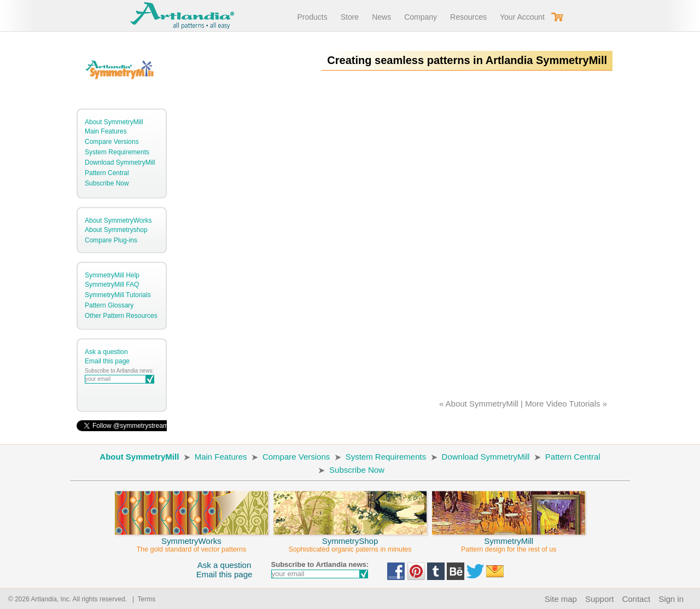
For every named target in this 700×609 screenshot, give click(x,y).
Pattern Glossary (109, 305)
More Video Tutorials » (566, 404)
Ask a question (106, 352)
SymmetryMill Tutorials (118, 295)
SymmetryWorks (191, 540)
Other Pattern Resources (121, 316)
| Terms (142, 599)
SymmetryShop (350, 540)
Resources (468, 17)
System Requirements (117, 152)
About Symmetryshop (116, 230)
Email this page (107, 361)
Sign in (671, 599)
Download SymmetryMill (120, 163)
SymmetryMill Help (112, 275)
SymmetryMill (509, 540)
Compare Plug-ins (111, 240)
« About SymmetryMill (479, 404)
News (381, 17)
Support (600, 599)
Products (312, 17)
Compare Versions (112, 142)
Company (421, 17)
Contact (636, 599)
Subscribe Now (107, 183)
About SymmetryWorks (118, 221)
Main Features (106, 131)
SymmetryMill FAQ (112, 285)
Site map (561, 599)
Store (350, 17)
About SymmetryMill (114, 122)
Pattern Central (107, 173)
